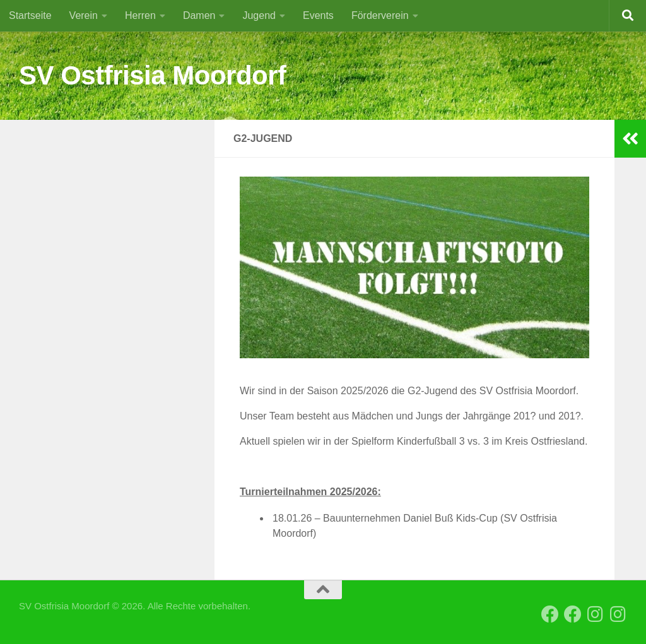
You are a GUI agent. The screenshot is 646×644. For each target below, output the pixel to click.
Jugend (259, 15)
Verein (84, 15)
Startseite (30, 15)
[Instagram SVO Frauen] (618, 614)
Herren (140, 15)
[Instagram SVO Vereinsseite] (596, 614)
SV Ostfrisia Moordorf (153, 75)
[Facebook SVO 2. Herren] (573, 614)
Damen (199, 15)
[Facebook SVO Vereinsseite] (550, 614)
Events (318, 15)
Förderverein (380, 15)
